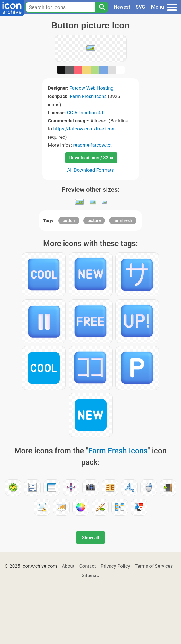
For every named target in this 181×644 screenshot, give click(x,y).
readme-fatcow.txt (92, 145)
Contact (88, 566)
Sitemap (91, 575)
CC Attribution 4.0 (86, 113)
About (68, 566)
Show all (90, 538)
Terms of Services (154, 566)
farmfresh (123, 220)
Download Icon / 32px (91, 158)
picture (94, 220)
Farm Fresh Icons (88, 96)
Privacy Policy (115, 566)
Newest (122, 7)
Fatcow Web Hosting (91, 88)
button (69, 220)
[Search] (102, 7)
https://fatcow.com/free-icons (85, 129)
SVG (141, 7)
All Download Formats (90, 170)
